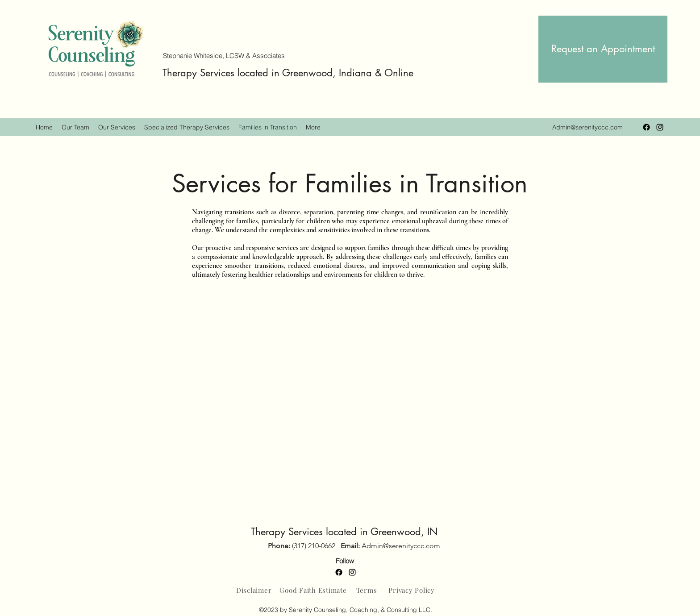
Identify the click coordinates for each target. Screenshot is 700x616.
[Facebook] (646, 127)
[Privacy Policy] (412, 590)
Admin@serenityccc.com (587, 127)
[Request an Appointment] (603, 49)
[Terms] (367, 590)
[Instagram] (660, 127)
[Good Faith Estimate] (313, 590)
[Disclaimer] (254, 590)
